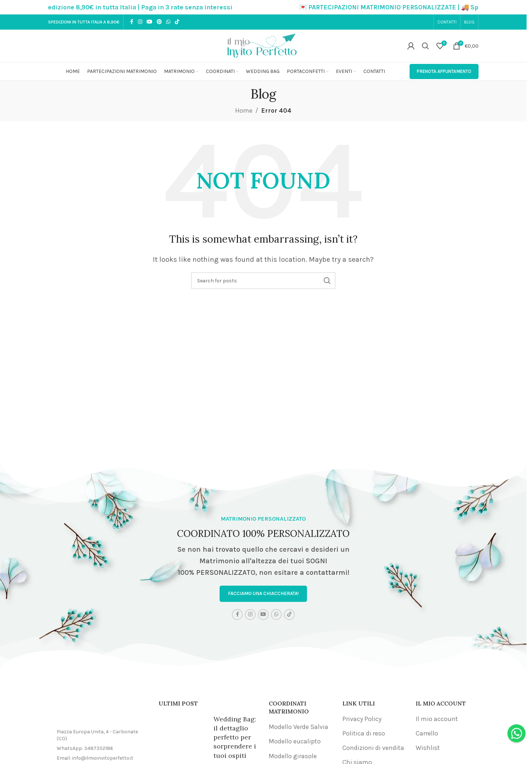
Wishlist (428, 749)
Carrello (427, 735)
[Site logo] (263, 45)
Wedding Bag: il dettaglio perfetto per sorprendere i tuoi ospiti (235, 738)
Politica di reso (364, 735)
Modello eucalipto (295, 743)
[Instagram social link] (140, 22)
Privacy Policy (362, 720)
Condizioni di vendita (373, 749)
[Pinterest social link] (159, 22)
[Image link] (98, 712)
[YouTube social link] (150, 22)
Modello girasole (293, 757)
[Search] (425, 46)
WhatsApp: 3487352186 (85, 750)
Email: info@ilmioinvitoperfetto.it (95, 759)
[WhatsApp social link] (168, 22)
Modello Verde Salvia (299, 728)
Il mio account (437, 720)
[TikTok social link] (177, 22)
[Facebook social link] (131, 22)
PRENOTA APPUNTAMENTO (444, 71)
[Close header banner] (518, 7)
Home (244, 110)
